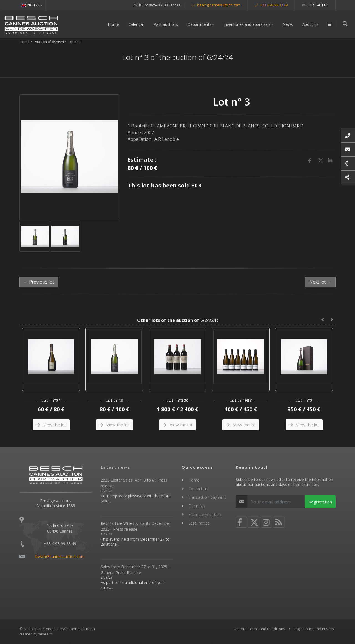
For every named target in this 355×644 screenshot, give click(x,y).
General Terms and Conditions (259, 629)
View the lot (51, 425)
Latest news (116, 467)
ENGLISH (31, 5)
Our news (197, 506)
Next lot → (320, 282)
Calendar (137, 24)
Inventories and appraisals (248, 24)
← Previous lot (39, 282)
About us (311, 24)
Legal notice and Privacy (314, 629)
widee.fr (45, 634)
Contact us (315, 5)
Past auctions (166, 24)
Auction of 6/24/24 (49, 42)
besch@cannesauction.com (216, 5)
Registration (320, 502)
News (288, 24)
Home (114, 24)
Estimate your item (205, 514)
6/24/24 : (178, 320)
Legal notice (199, 523)
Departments (200, 24)
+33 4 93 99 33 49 (271, 5)
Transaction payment (207, 497)
